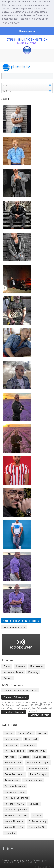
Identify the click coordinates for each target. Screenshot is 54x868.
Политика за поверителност (16, 860)
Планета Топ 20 (37, 751)
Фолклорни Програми (16, 815)
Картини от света (14, 768)
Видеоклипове (12, 739)
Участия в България (15, 786)
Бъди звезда (41, 756)
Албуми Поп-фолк (14, 821)
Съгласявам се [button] (27, 31)
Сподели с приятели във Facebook (21, 620)
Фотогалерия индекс (14, 627)
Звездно (24, 756)
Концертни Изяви (33, 780)
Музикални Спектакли (16, 798)
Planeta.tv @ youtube (14, 712)
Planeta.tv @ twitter (39, 714)
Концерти (34, 803)
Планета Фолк (25, 733)
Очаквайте (10, 833)
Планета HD (11, 745)
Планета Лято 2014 (14, 803)
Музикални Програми (16, 809)
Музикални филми (14, 751)
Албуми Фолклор (38, 821)
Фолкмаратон (12, 780)
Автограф (10, 756)
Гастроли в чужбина (15, 792)
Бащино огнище (13, 762)
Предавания (29, 745)
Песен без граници (14, 774)
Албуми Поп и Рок (14, 827)
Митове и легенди (37, 768)
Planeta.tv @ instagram (15, 697)
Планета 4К (31, 739)
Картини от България (38, 762)
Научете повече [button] (11, 23)
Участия (42, 733)
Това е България (38, 774)
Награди (37, 815)
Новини (9, 733)
